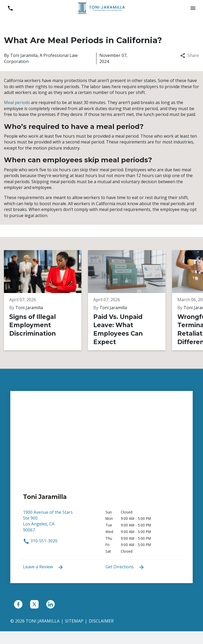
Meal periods (17, 102)
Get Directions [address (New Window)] (125, 567)
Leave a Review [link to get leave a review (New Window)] (43, 567)
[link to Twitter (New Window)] (34, 604)
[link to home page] (101, 8)
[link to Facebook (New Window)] (18, 604)
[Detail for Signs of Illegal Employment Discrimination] (46, 300)
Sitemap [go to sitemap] (74, 621)
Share (190, 55)
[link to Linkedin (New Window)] (50, 604)
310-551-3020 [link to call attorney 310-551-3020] (40, 541)
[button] (193, 8)
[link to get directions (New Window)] (60, 524)
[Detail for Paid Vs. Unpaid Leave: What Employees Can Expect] (130, 300)
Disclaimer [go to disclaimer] (101, 621)
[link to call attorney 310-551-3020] (10, 8)
